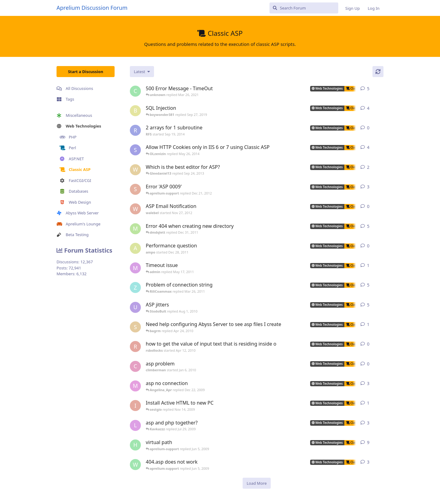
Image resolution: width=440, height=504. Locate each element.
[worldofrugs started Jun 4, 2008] (135, 465)
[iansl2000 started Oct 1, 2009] (135, 406)
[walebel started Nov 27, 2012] (135, 209)
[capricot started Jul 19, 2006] (135, 91)
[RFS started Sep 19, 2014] (135, 130)
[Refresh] (378, 72)
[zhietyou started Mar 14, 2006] (135, 287)
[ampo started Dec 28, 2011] (135, 248)
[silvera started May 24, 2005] (135, 327)
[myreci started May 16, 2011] (135, 268)
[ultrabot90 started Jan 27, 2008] (135, 307)
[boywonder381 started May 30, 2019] (135, 111)
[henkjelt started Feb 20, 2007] (135, 445)
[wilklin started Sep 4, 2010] (135, 170)
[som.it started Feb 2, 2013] (135, 150)
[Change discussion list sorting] (142, 72)
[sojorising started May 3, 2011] (135, 189)
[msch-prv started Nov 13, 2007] (135, 229)
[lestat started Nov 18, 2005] (135, 425)
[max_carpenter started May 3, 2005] (135, 386)
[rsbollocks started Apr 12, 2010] (135, 346)
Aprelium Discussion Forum (92, 8)
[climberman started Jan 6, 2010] (135, 366)
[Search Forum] (304, 8)
